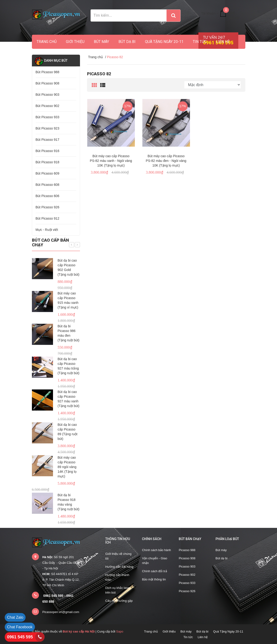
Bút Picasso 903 (47, 95)
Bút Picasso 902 (47, 106)
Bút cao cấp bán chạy (50, 242)
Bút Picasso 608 (47, 185)
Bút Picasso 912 (47, 218)
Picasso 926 (187, 591)
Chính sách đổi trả (154, 571)
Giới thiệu (75, 42)
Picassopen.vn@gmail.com (61, 612)
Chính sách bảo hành (156, 550)
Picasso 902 (187, 575)
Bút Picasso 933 (47, 117)
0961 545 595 (20, 637)
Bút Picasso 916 (47, 151)
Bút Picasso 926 (47, 207)
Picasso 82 (99, 74)
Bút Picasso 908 (47, 83)
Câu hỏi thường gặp (119, 601)
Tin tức (200, 42)
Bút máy (101, 42)
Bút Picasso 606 (47, 196)
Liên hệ (223, 42)
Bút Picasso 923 (47, 128)
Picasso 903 (187, 566)
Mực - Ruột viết (47, 230)
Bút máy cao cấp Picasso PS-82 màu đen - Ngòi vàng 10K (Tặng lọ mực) (166, 161)
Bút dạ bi (127, 42)
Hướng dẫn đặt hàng (119, 567)
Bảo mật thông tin (154, 579)
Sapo (120, 631)
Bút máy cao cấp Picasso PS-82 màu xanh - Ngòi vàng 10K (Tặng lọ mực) (111, 161)
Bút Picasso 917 (47, 140)
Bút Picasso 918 (47, 162)
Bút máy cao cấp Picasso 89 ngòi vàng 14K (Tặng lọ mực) (67, 467)
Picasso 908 (187, 558)
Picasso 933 (187, 583)
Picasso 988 (187, 550)
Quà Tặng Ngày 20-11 (164, 42)
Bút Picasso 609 (47, 173)
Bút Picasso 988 (47, 72)
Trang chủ (47, 42)
